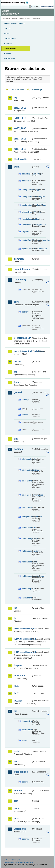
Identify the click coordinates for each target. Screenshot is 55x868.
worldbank (20, 829)
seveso (18, 791)
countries (26, 782)
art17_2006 (20, 128)
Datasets (8, 29)
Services (8, 53)
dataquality (20, 279)
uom (16, 808)
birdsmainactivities (27, 470)
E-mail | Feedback (12, 860)
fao (16, 372)
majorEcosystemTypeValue (27, 224)
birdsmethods (27, 481)
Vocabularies (10, 49)
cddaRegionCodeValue (27, 174)
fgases (18, 382)
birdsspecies (27, 508)
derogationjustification (27, 517)
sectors (25, 740)
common (19, 259)
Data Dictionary (24, 19)
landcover (20, 676)
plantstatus (27, 730)
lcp (16, 711)
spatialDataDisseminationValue (27, 240)
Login (33, 6)
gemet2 (18, 392)
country (25, 839)
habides (18, 449)
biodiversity (21, 159)
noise (17, 762)
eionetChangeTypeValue (27, 212)
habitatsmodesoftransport (27, 576)
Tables (7, 34)
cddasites (26, 181)
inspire (18, 665)
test (16, 801)
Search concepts (37, 90)
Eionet (15, 19)
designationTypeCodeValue (27, 205)
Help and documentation (14, 24)
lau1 (16, 686)
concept (26, 400)
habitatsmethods (27, 562)
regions (25, 231)
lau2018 (18, 701)
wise (16, 819)
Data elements (10, 39)
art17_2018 (20, 149)
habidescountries (27, 528)
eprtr (17, 302)
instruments (27, 598)
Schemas (8, 43)
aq (15, 97)
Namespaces (10, 58)
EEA (16, 2)
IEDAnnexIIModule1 (23, 629)
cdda (17, 167)
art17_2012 (20, 139)
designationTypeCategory (27, 196)
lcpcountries (27, 721)
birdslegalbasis (27, 459)
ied (16, 618)
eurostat (19, 361)
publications (21, 772)
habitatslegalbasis (27, 538)
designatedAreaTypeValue (27, 189)
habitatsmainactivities (27, 551)
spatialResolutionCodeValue (27, 249)
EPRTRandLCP (22, 338)
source (25, 415)
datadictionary (22, 269)
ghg (16, 439)
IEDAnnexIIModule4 (23, 652)
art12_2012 (20, 108)
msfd (17, 751)
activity (25, 312)
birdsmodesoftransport (27, 495)
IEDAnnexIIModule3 (23, 639)
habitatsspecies (27, 589)
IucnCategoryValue (27, 219)
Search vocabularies (17, 90)
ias (16, 608)
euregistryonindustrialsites (23, 351)
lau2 (16, 693)
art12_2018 (20, 118)
